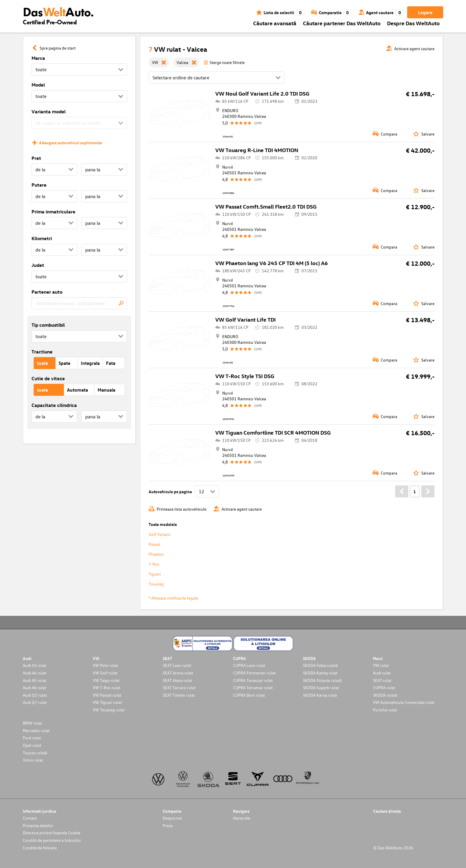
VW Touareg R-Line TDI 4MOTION (257, 150)
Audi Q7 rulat (35, 702)
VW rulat (381, 665)
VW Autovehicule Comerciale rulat (404, 702)
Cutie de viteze (48, 378)
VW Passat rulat (107, 695)
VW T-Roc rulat (107, 688)
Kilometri (42, 238)
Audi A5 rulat (35, 680)
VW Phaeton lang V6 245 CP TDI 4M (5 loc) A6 (272, 263)
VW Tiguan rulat (107, 702)
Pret (36, 158)
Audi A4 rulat (35, 673)
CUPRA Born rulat (249, 695)
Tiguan (155, 574)
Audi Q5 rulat (35, 695)
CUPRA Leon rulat (249, 665)
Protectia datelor (38, 825)
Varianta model (49, 112)
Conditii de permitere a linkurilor (52, 840)
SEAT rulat (382, 680)
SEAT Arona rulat (178, 673)
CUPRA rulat (384, 688)
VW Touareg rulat (109, 710)
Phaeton (156, 554)
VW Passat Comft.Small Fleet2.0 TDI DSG (266, 206)
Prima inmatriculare (53, 212)
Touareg (156, 584)
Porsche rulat (385, 710)
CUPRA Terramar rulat (253, 688)
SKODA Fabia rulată (320, 665)
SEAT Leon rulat (177, 665)
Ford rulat (32, 738)
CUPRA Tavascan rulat (253, 680)
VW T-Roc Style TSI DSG (245, 376)
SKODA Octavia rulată (322, 680)
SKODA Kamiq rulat (320, 673)
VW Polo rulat (105, 665)
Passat (154, 544)
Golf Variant (159, 534)
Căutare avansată (275, 23)
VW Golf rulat (105, 673)
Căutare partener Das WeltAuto (342, 23)
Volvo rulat (33, 760)
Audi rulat (382, 673)
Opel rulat (32, 745)
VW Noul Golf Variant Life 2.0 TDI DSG (262, 93)
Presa (168, 825)
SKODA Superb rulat (321, 688)
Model (38, 85)
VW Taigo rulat (106, 680)
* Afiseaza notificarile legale (173, 598)
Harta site (242, 818)
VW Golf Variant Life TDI (245, 319)
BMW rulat (32, 723)
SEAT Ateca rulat (177, 680)
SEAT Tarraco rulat (179, 688)
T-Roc (154, 564)
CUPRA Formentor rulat (254, 673)
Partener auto (47, 292)
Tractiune (42, 352)
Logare (425, 12)
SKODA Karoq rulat (320, 695)
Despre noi (172, 818)
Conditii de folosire (40, 848)
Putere (39, 185)
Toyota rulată (35, 753)
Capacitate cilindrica (54, 405)
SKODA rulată (385, 695)
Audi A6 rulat (35, 688)
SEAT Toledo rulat (179, 695)
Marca (38, 58)
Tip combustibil (48, 325)
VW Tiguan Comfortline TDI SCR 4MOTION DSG (273, 432)
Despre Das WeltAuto (413, 23)
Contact (30, 818)
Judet (38, 265)
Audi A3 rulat (35, 665)
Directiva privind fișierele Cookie (51, 833)
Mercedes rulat (36, 730)
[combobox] (79, 303)
